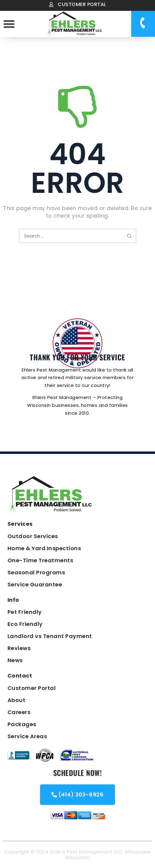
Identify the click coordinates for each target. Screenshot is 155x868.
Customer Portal (32, 688)
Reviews (19, 648)
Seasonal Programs (36, 572)
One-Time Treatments (40, 560)
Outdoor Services (33, 536)
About (16, 700)
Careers (19, 712)
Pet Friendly (25, 612)
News (15, 660)
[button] (9, 24)
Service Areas (27, 736)
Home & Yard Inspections (44, 548)
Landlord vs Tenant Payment (50, 636)
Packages (22, 724)
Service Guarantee (35, 584)
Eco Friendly (25, 624)
